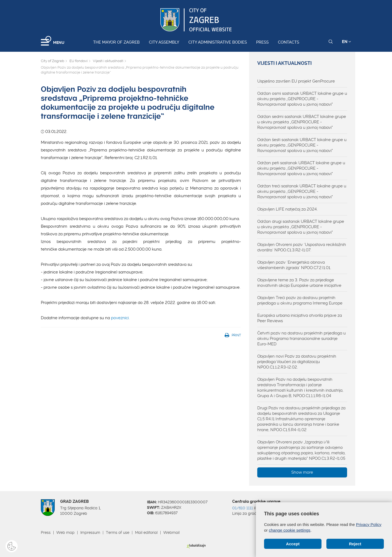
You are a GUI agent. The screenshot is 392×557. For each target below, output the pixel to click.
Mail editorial (146, 532)
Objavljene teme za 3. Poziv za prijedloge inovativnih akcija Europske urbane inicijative (299, 283)
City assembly (164, 42)
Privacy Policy (369, 524)
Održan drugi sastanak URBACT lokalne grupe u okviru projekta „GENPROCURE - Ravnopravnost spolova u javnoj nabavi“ (301, 227)
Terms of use (118, 532)
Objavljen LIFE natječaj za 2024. (287, 209)
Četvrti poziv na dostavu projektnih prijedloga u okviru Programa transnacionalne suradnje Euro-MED (301, 339)
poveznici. (120, 318)
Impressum (90, 532)
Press (262, 42)
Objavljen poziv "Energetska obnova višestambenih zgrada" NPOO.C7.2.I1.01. (294, 265)
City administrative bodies (218, 42)
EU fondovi (79, 61)
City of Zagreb (53, 61)
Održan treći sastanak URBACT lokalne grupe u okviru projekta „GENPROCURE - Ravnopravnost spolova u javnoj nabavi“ (302, 191)
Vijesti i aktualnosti (108, 61)
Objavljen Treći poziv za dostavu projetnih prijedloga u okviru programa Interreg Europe (300, 300)
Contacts (289, 42)
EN (347, 42)
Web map (65, 532)
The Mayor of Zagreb (116, 42)
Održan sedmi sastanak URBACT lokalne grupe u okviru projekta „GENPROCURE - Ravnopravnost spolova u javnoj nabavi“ (302, 122)
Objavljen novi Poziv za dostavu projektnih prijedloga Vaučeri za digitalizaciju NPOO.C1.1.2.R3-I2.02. (297, 362)
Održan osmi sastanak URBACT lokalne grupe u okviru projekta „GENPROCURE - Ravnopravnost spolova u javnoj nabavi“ (302, 99)
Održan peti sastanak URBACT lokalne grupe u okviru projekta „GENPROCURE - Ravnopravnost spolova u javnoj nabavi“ (301, 168)
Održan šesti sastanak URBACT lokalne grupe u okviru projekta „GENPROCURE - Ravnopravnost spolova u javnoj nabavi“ (302, 145)
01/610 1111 (243, 508)
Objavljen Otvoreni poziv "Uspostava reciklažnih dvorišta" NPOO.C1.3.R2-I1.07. (302, 247)
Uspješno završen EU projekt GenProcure (296, 81)
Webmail (171, 532)
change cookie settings (290, 530)
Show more (302, 472)
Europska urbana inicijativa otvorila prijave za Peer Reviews (300, 318)
